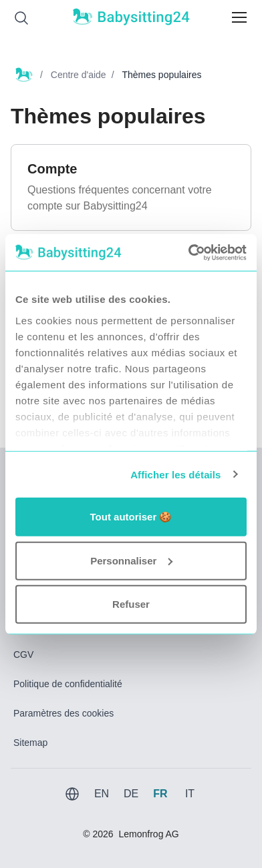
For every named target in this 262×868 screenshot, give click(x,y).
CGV (23, 655)
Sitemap (30, 743)
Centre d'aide (79, 75)
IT (190, 794)
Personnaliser (131, 560)
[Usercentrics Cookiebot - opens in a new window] (188, 252)
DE (131, 794)
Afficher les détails (175, 474)
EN (102, 794)
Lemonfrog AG (148, 834)
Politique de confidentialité (68, 684)
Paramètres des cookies (63, 713)
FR (160, 794)
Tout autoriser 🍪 (131, 517)
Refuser (131, 604)
